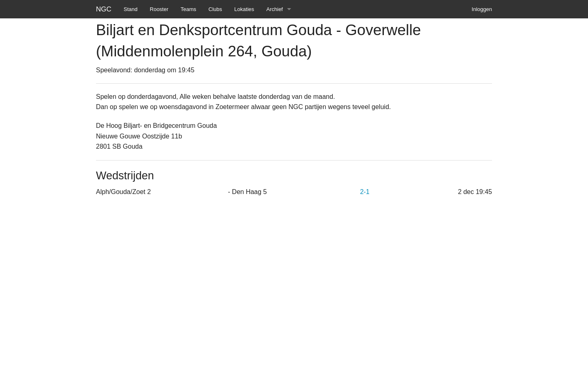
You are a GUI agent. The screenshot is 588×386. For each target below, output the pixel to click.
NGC (104, 9)
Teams (188, 9)
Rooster (159, 9)
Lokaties (244, 9)
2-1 (365, 192)
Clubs (215, 9)
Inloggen (482, 9)
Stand (131, 9)
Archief (274, 9)
